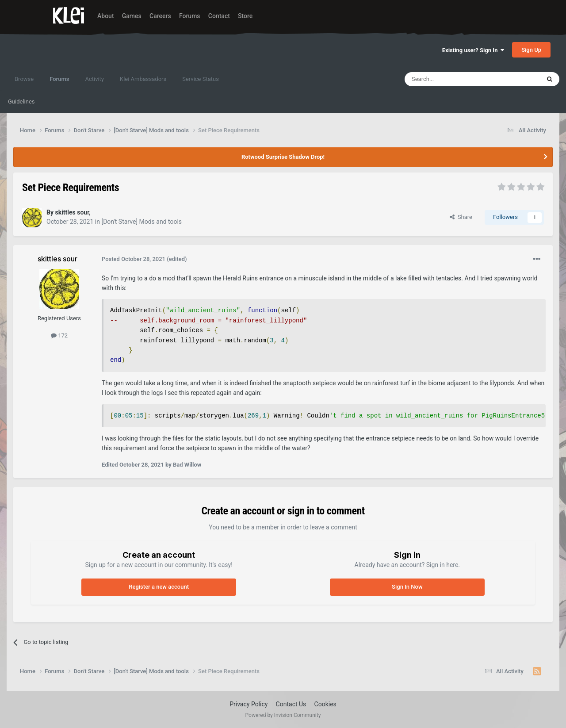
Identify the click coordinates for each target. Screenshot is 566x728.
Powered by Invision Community (283, 715)
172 (59, 335)
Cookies (325, 704)
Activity (94, 79)
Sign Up (531, 50)
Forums (190, 16)
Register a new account (159, 587)
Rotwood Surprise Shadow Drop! (283, 157)
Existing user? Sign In (473, 50)
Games (132, 16)
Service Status (201, 79)
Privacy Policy (249, 704)
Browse (24, 79)
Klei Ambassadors (143, 79)
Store (245, 16)
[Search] (451, 79)
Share (461, 217)
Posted (134, 259)
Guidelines (21, 102)
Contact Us (291, 704)
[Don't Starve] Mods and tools (141, 222)
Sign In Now (407, 587)
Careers (160, 16)
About (106, 16)
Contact (219, 16)
